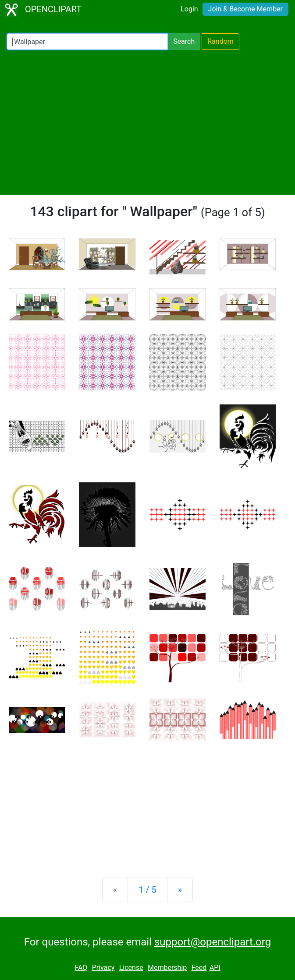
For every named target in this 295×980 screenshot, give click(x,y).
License (131, 968)
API (215, 968)
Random (220, 41)
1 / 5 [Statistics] (147, 890)
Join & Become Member (245, 9)
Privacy (103, 968)
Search (184, 41)
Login (189, 9)
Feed (199, 968)
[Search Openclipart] (87, 42)
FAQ (81, 968)
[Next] (180, 890)
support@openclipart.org (213, 942)
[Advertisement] (147, 123)
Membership (167, 968)
